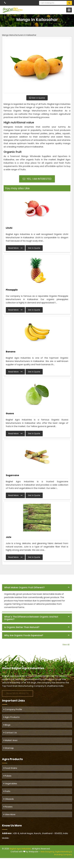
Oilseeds (9, 799)
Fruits (7, 791)
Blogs (7, 725)
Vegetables (10, 783)
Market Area (10, 740)
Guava (10, 413)
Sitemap (9, 748)
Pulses (7, 776)
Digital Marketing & (64, 852)
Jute (9, 537)
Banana (11, 352)
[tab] (37, 588)
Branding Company (63, 855)
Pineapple (12, 290)
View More (9, 814)
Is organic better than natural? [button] (22, 627)
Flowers (8, 807)
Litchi (9, 228)
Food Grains (10, 768)
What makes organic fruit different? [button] (24, 587)
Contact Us (10, 733)
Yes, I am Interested (37, 179)
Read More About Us (18, 693)
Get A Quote (37, 98)
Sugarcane (12, 475)
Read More (15, 248)
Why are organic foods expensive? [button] (24, 635)
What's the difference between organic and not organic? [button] (31, 618)
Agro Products (12, 717)
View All (66, 645)
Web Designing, (48, 852)
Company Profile (13, 709)
